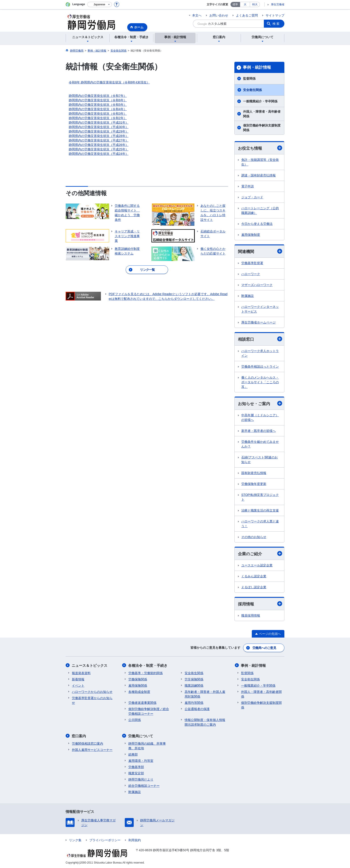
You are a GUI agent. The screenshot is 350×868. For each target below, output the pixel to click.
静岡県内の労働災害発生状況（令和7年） (98, 96)
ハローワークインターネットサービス (260, 309)
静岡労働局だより (141, 779)
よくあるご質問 (247, 15)
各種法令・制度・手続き (148, 665)
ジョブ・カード (252, 197)
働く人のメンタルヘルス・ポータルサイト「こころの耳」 (260, 382)
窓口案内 (79, 736)
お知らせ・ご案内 (260, 403)
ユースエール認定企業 (257, 566)
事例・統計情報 (257, 67)
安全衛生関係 (252, 90)
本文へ (197, 15)
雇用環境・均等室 (141, 760)
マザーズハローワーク (257, 285)
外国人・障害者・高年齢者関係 (262, 114)
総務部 (133, 754)
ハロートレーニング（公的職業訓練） (260, 210)
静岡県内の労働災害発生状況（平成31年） (99, 122)
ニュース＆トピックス (90, 665)
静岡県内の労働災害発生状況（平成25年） (99, 149)
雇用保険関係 (138, 685)
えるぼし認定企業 (254, 587)
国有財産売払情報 (254, 473)
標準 (235, 4)
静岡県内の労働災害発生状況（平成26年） (99, 145)
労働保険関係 (138, 679)
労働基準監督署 (252, 263)
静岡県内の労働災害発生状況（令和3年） (98, 114)
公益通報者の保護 (197, 709)
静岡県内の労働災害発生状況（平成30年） (99, 127)
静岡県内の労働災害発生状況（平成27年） (99, 140)
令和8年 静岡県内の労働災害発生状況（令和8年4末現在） (109, 82)
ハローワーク (251, 274)
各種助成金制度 (139, 692)
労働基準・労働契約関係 (146, 673)
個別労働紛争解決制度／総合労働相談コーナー (149, 711)
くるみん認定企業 (254, 576)
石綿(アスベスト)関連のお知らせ (259, 460)
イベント (78, 685)
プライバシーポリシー (105, 840)
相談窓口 (260, 339)
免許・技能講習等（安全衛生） (260, 162)
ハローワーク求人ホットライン (260, 353)
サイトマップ (275, 15)
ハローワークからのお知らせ (92, 692)
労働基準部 (136, 766)
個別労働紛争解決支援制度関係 (262, 128)
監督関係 (249, 79)
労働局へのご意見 (264, 648)
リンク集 (75, 840)
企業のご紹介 (260, 554)
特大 (255, 4)
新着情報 (78, 679)
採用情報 (260, 604)
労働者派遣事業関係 (142, 702)
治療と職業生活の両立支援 (260, 510)
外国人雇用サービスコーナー (92, 749)
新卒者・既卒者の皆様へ (258, 431)
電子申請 (248, 186)
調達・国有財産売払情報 (258, 175)
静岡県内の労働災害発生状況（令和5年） (98, 105)
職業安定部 (136, 773)
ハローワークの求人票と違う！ (260, 524)
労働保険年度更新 (254, 484)
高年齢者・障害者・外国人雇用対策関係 (205, 694)
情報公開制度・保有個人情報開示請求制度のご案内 (205, 722)
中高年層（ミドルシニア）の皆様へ (260, 417)
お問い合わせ (219, 15)
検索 (276, 24)
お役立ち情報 (260, 148)
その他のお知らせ (254, 537)
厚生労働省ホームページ (258, 323)
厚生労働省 (278, 4)
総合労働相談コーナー (144, 785)
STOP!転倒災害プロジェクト (260, 497)
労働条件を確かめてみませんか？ (260, 444)
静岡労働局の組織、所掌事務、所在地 (147, 745)
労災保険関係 (194, 679)
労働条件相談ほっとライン (260, 367)
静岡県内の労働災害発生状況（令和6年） (98, 100)
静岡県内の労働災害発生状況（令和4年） (98, 109)
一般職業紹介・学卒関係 (260, 101)
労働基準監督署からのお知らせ (92, 700)
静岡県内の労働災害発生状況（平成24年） (99, 154)
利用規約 (135, 840)
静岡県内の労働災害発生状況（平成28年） (99, 136)
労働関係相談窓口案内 (87, 743)
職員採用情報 (251, 616)
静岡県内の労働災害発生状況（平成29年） (99, 131)
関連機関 (260, 251)
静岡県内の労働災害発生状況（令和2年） (98, 118)
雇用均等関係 (194, 702)
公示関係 (135, 720)
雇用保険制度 (251, 235)
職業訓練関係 (194, 685)
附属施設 (248, 296)
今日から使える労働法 (257, 224)
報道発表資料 (81, 673)
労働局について (141, 736)
